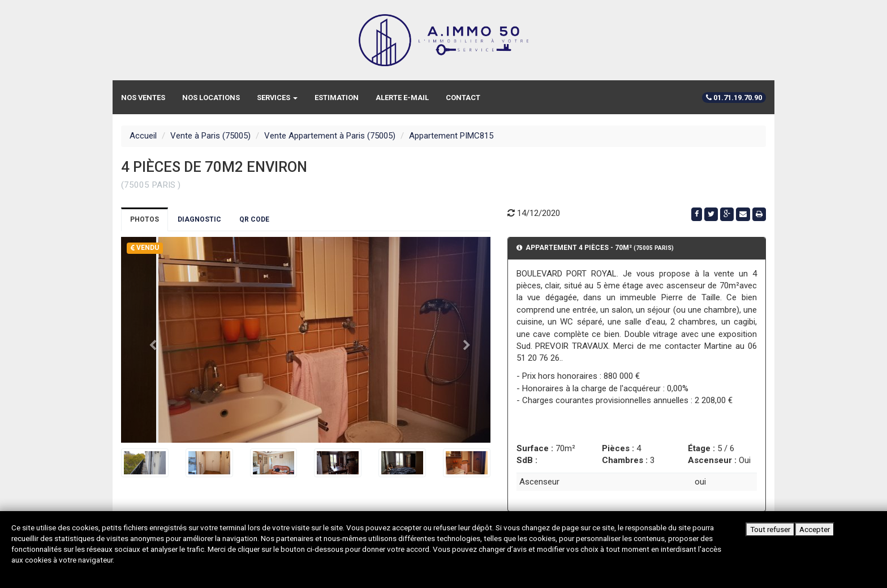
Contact (463, 98)
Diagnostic (199, 219)
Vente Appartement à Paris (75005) (330, 136)
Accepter (815, 529)
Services (277, 98)
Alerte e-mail (402, 98)
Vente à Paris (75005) (210, 136)
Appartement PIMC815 (451, 136)
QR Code (254, 219)
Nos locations (211, 98)
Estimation (337, 98)
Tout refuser (770, 529)
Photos (145, 219)
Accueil (143, 136)
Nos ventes (143, 98)
